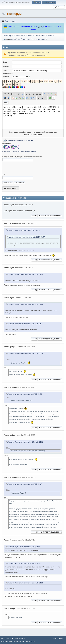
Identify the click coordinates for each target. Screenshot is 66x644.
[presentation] (22, 168)
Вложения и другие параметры (20, 140)
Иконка (6, 77)
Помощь (55, 639)
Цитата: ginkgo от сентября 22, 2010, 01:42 (25, 484)
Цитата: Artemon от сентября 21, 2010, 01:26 (25, 583)
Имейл (6, 66)
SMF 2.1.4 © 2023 (7, 639)
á (3, 90)
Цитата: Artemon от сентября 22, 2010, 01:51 (25, 442)
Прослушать (7, 151)
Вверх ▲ (62, 639)
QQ (34, 215)
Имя (5, 62)
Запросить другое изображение (24, 151)
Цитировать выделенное (50, 215)
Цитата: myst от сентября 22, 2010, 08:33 (24, 230)
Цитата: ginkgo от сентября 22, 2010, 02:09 (25, 394)
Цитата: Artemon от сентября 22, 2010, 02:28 (25, 354)
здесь (40, 27)
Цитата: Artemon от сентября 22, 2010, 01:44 (27, 237)
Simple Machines (19, 639)
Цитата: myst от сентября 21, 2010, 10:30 (24, 547)
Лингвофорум (12, 14)
